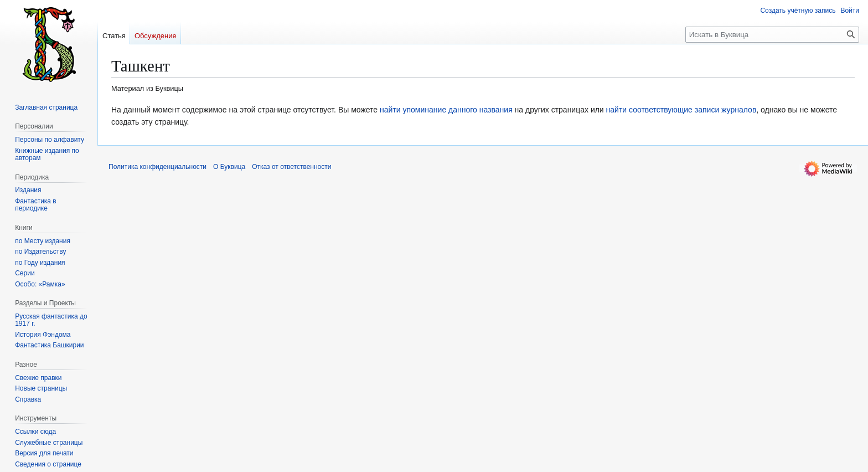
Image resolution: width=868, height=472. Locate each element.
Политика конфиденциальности (157, 167)
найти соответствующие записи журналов (681, 110)
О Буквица (229, 167)
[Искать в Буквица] (772, 35)
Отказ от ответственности (291, 167)
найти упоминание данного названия (446, 110)
